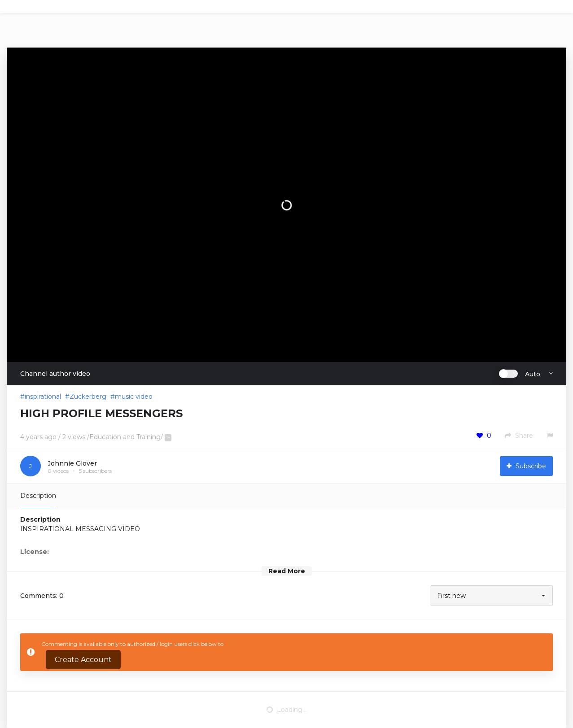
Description (38, 496)
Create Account (83, 660)
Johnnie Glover (72, 463)
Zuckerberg (88, 397)
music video (134, 397)
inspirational (43, 397)
